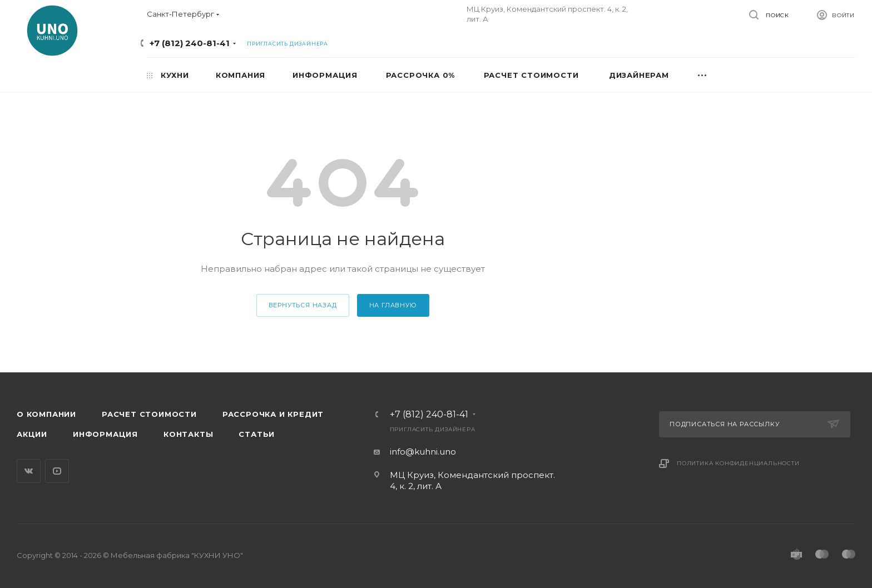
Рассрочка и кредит (273, 414)
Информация (105, 434)
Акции (32, 434)
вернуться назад (303, 305)
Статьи (257, 434)
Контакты (188, 434)
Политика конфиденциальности (738, 463)
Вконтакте (29, 471)
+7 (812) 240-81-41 (190, 43)
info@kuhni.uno (423, 452)
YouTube (57, 471)
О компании (46, 414)
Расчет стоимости (149, 414)
